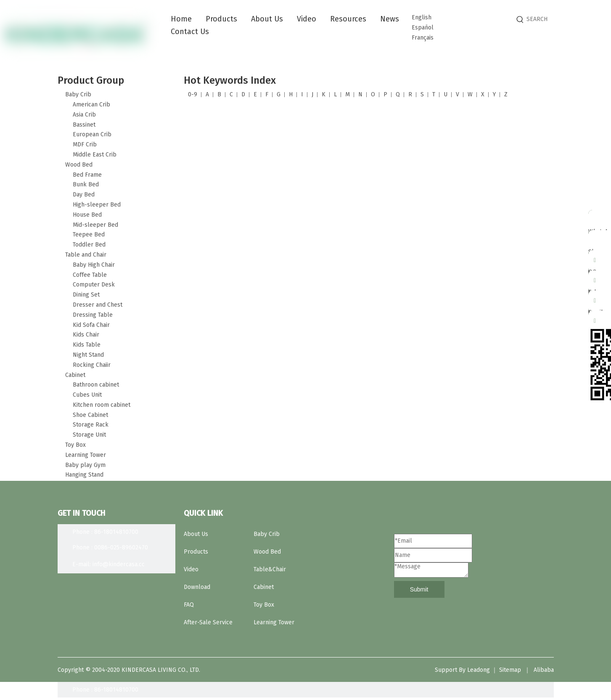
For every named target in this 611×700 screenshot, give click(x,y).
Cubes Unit (87, 395)
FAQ (189, 605)
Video (191, 569)
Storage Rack (91, 425)
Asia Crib (84, 115)
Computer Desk (94, 285)
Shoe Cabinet (90, 415)
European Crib (92, 134)
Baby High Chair (94, 265)
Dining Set (86, 295)
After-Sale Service (208, 622)
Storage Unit (89, 435)
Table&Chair (270, 569)
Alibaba (544, 670)
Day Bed (84, 195)
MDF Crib (85, 145)
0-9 (193, 94)
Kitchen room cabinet (102, 405)
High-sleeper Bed (97, 205)
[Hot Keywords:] (520, 19)
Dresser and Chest (98, 305)
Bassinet (84, 125)
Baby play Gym (85, 465)
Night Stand (88, 355)
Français (423, 38)
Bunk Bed (86, 184)
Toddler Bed (89, 245)
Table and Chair (86, 255)
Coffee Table (90, 275)
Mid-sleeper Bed (95, 225)
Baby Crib (78, 94)
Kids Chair (86, 335)
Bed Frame (87, 175)
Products (196, 552)
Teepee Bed (89, 235)
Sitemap (510, 670)
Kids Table (87, 345)
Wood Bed (79, 165)
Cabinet (75, 375)
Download (197, 587)
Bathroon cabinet (96, 385)
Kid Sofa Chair (91, 325)
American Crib (91, 105)
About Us (196, 534)
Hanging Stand (84, 475)
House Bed (87, 215)
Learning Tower (86, 455)
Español (423, 28)
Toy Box (75, 445)
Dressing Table (93, 315)
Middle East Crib (95, 155)
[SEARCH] (566, 19)
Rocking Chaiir (92, 365)
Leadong (479, 670)
